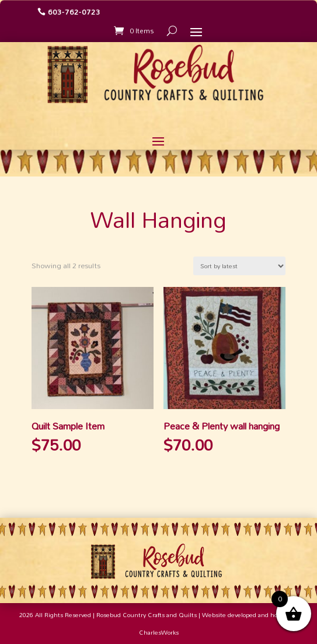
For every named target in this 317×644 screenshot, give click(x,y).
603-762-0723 (74, 12)
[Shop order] (239, 266)
